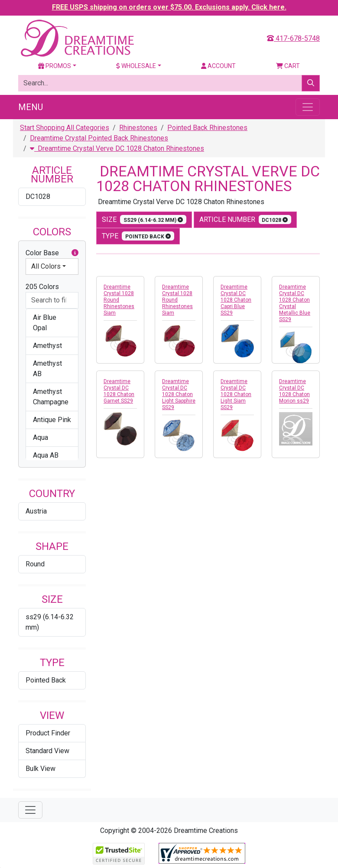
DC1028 (38, 197)
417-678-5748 (293, 38)
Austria (36, 511)
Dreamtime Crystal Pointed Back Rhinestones (99, 138)
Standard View (47, 751)
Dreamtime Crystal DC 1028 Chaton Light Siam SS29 (236, 394)
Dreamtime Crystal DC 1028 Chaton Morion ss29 (294, 391)
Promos (55, 66)
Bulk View (41, 769)
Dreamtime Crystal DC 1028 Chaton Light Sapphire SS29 (179, 394)
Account (218, 66)
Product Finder (48, 733)
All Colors (46, 266)
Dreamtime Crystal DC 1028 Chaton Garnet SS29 (119, 391)
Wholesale (136, 66)
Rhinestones (138, 128)
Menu (31, 107)
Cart (288, 66)
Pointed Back (46, 680)
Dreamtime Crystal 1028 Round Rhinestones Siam (119, 300)
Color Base (52, 253)
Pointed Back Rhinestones (207, 128)
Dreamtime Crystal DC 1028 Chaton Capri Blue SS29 (236, 300)
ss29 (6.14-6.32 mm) (50, 622)
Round (35, 564)
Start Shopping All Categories (65, 128)
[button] (75, 253)
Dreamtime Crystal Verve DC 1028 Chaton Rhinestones (117, 148)
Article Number (245, 219)
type (138, 236)
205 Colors (42, 287)
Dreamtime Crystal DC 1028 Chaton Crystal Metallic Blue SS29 (295, 303)
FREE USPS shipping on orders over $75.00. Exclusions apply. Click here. (169, 7)
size (144, 219)
